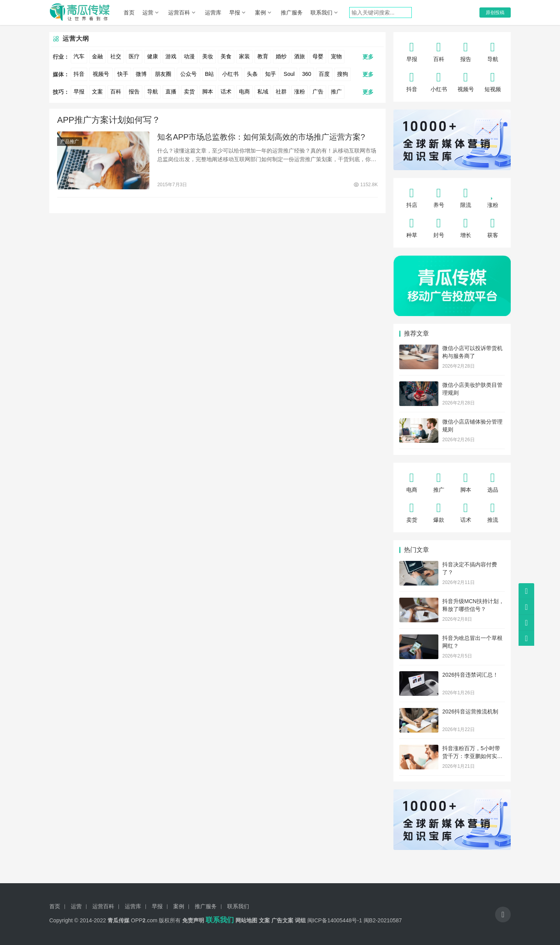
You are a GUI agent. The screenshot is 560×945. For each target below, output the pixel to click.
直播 (171, 92)
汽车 (79, 56)
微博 (141, 74)
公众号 (188, 74)
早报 (235, 13)
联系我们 (321, 13)
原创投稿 (495, 13)
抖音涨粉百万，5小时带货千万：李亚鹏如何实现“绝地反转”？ (472, 756)
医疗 (134, 56)
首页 (129, 13)
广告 (318, 92)
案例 (260, 13)
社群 (281, 92)
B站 (209, 74)
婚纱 (281, 56)
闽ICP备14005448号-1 (335, 920)
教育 (263, 56)
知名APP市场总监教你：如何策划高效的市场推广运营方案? (261, 137)
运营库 (213, 13)
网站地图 (246, 920)
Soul (289, 74)
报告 (134, 92)
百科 (116, 92)
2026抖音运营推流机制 (470, 711)
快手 (123, 74)
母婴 (318, 56)
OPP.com (144, 920)
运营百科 (179, 13)
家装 (244, 56)
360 (306, 74)
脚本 (208, 92)
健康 (153, 56)
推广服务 (292, 13)
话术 (226, 92)
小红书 (230, 74)
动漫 (189, 56)
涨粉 (300, 92)
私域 (263, 92)
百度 (324, 74)
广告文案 (282, 920)
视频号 (101, 74)
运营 (148, 13)
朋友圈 (163, 74)
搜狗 (343, 74)
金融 (97, 56)
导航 (153, 92)
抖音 (79, 74)
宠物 (336, 56)
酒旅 (300, 56)
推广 (336, 92)
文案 (97, 92)
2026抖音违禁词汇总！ (470, 675)
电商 (244, 92)
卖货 (189, 92)
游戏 (171, 56)
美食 (226, 56)
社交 (116, 56)
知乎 (271, 74)
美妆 (208, 56)
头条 (252, 74)
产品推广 (70, 142)
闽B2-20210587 (383, 920)
